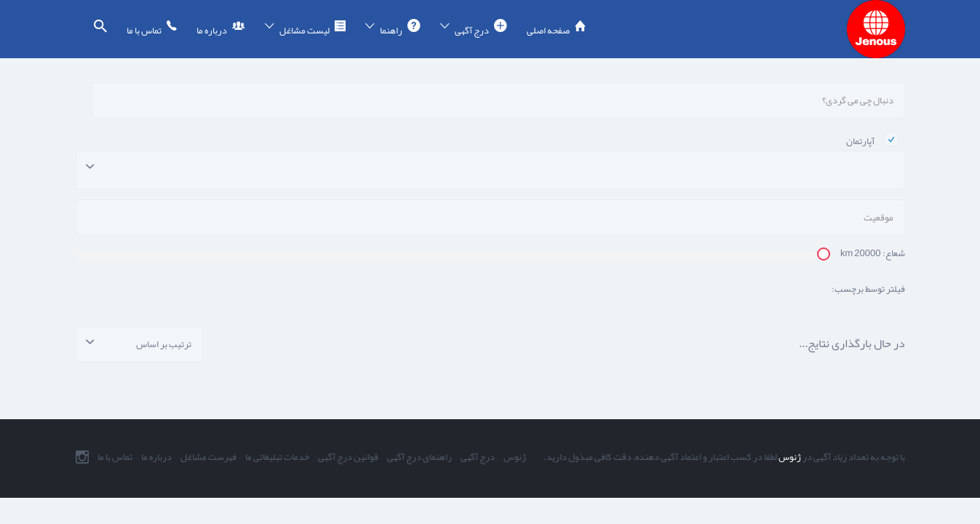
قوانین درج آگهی (348, 457)
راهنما (391, 31)
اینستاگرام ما (82, 457)
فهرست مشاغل (208, 457)
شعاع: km (873, 253)
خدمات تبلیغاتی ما (277, 457)
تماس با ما (144, 31)
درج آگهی (472, 31)
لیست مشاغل (304, 31)
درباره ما (212, 31)
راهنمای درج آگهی (419, 457)
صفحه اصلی (548, 31)
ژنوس (789, 457)
